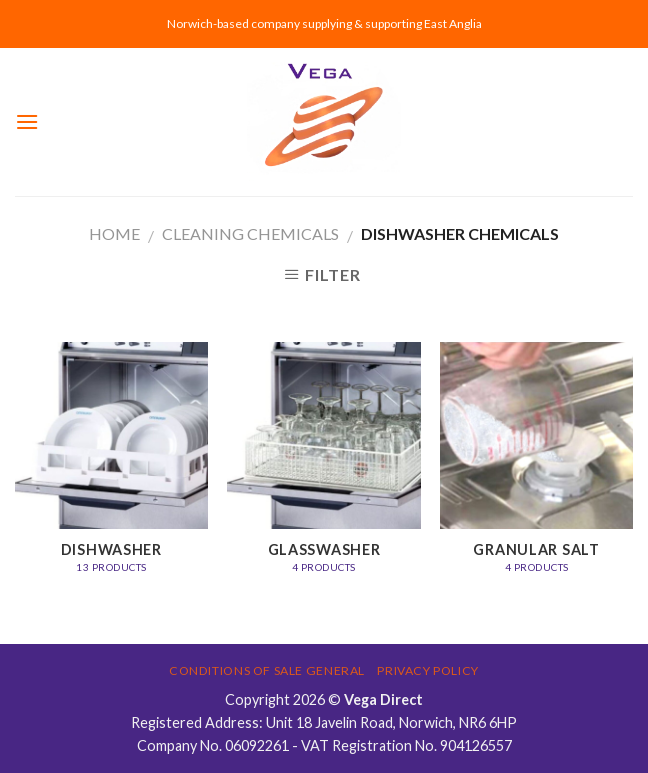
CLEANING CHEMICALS (250, 233)
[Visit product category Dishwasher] (111, 468)
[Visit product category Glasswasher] (323, 468)
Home (114, 233)
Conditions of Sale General (267, 670)
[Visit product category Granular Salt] (536, 468)
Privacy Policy (428, 670)
